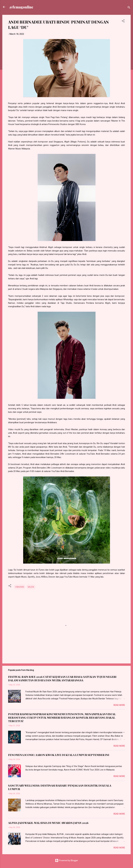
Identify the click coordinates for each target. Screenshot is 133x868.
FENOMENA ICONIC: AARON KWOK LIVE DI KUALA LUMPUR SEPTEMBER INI (59, 755)
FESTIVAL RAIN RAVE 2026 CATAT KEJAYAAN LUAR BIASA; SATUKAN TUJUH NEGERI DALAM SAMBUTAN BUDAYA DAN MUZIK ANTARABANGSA (62, 679)
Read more (119, 705)
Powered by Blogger (66, 860)
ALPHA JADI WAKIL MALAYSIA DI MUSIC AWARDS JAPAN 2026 (48, 823)
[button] (123, 21)
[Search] (129, 8)
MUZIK (31, 587)
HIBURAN (20, 587)
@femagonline (21, 7)
